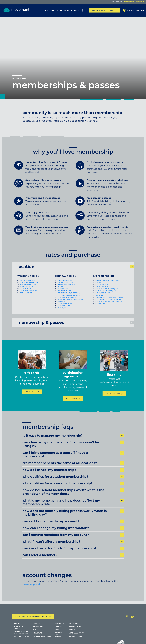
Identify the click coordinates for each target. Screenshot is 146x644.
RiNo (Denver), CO (66, 285)
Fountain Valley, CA (29, 285)
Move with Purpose (18, 637)
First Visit (49, 10)
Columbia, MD (102, 287)
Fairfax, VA (100, 306)
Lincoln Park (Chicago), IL (70, 297)
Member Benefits (21, 641)
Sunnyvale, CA (26, 289)
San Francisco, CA (28, 287)
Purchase (30, 394)
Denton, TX (63, 304)
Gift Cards (73, 634)
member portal (31, 597)
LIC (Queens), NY (103, 295)
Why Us (17, 634)
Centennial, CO (65, 293)
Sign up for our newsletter (32, 626)
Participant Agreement (134, 2)
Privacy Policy (75, 636)
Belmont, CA (26, 291)
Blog (35, 639)
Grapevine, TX (64, 308)
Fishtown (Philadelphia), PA (108, 302)
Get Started (113, 396)
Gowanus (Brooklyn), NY (107, 291)
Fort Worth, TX (65, 306)
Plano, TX (62, 310)
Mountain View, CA (28, 293)
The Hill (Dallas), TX (67, 300)
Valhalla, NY (101, 297)
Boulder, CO (63, 289)
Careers (58, 636)
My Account (117, 2)
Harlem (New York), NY (106, 293)
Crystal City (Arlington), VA (109, 304)
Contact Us (60, 634)
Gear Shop (59, 642)
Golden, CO (63, 291)
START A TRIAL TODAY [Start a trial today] (103, 10)
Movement (19, 78)
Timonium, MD (102, 289)
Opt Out (72, 639)
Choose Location (135, 10)
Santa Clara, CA (27, 283)
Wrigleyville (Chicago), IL (70, 295)
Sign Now (72, 401)
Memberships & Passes (68, 10)
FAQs (57, 639)
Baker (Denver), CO (66, 287)
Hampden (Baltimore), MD (107, 283)
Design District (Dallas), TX (70, 302)
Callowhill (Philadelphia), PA (109, 300)
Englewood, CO (65, 283)
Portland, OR (26, 295)
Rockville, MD (102, 285)
